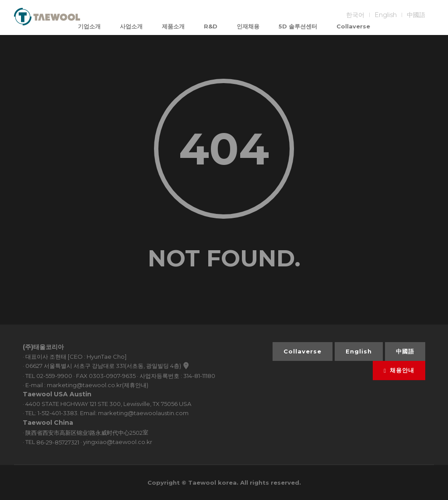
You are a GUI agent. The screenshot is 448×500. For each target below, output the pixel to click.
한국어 (355, 15)
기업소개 (89, 26)
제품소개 (173, 26)
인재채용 (248, 26)
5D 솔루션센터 (298, 26)
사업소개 (131, 26)
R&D (211, 26)
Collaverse (353, 26)
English (386, 15)
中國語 (416, 15)
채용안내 (399, 370)
